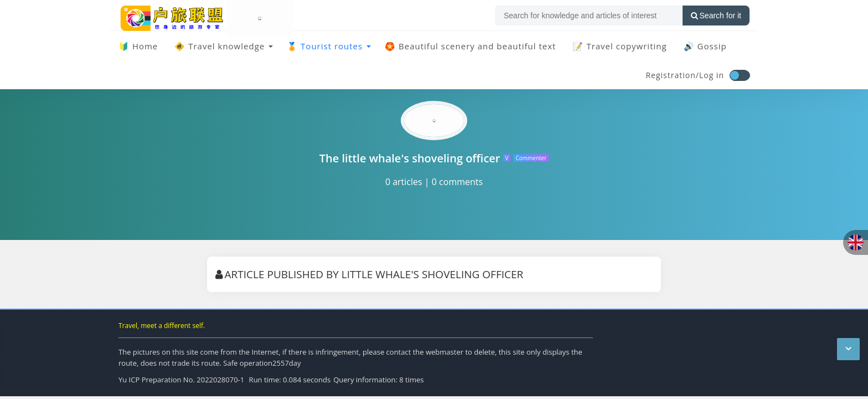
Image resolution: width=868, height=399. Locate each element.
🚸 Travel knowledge (219, 46)
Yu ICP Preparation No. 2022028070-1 (181, 380)
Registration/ (672, 75)
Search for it (716, 16)
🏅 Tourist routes (325, 46)
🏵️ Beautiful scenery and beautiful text (470, 46)
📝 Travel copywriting (619, 46)
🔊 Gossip (705, 46)
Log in (712, 75)
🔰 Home (138, 46)
